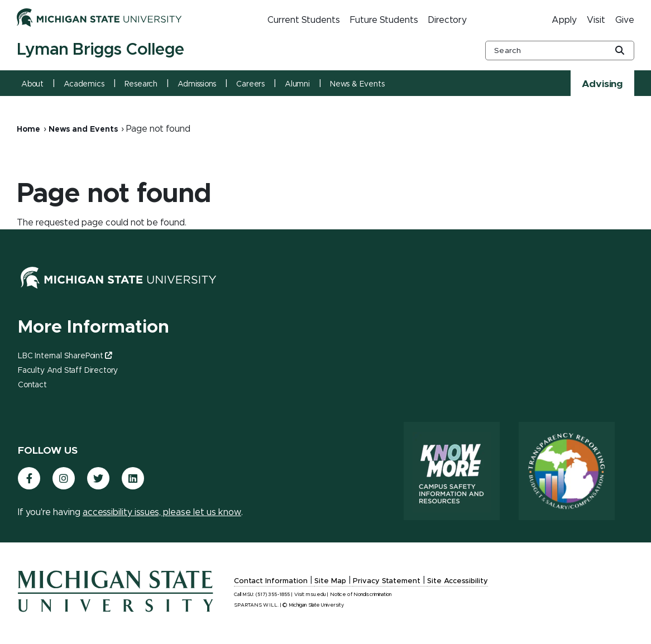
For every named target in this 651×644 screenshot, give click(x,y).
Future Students (384, 20)
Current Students (304, 20)
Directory (447, 20)
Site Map (330, 581)
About (32, 84)
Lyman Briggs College (100, 50)
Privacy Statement (387, 581)
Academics (84, 84)
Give (625, 20)
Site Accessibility (458, 581)
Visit (596, 20)
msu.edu (316, 595)
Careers (250, 84)
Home (28, 129)
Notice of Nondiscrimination (361, 595)
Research (141, 84)
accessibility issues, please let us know (162, 512)
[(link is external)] (29, 478)
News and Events (83, 129)
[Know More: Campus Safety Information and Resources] (452, 471)
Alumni (297, 84)
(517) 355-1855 (273, 595)
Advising (602, 84)
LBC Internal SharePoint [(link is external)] (65, 356)
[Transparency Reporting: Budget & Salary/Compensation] (567, 471)
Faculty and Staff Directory (68, 371)
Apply (564, 20)
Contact (32, 385)
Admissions (197, 84)
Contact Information (271, 581)
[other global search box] (560, 51)
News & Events (357, 84)
